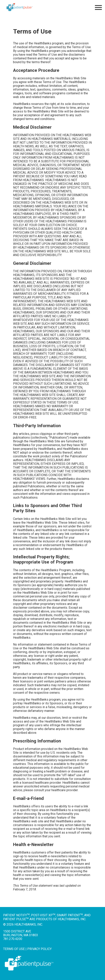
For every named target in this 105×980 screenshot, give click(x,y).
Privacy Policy (39, 949)
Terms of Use (14, 949)
